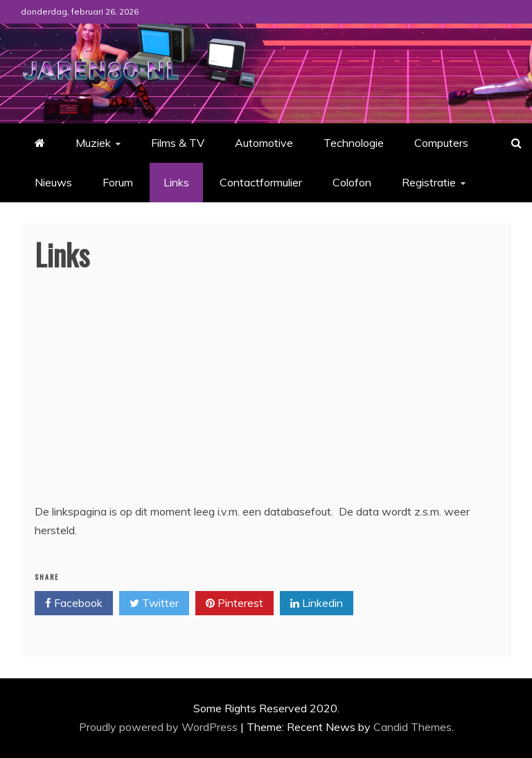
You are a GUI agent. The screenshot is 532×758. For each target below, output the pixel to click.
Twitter (154, 603)
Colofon (352, 182)
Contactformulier (261, 182)
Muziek (93, 143)
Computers (441, 143)
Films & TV (178, 143)
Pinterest (234, 603)
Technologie (354, 143)
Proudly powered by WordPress (160, 727)
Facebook (74, 603)
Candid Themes (413, 727)
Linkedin (317, 603)
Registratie (429, 182)
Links (176, 182)
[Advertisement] (266, 398)
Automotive (264, 143)
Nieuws (53, 182)
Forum (118, 182)
